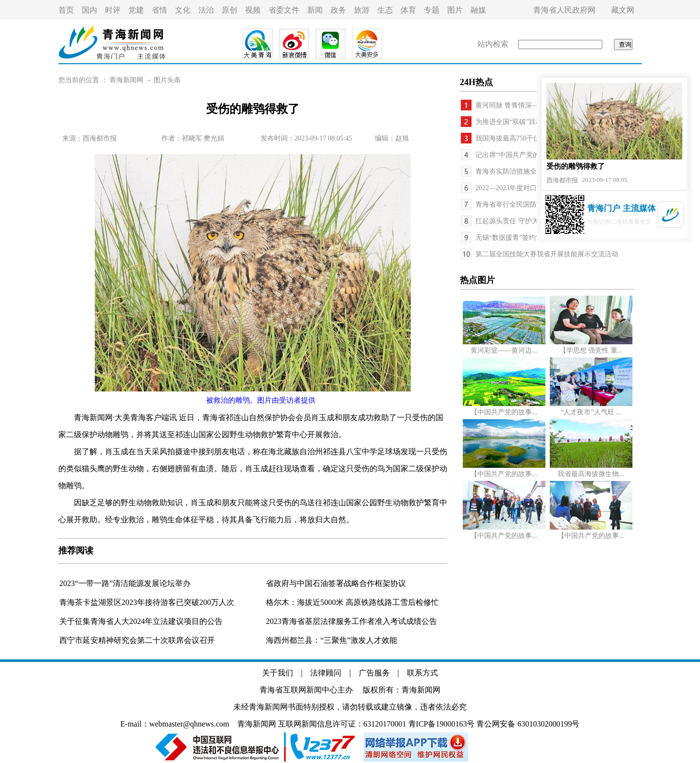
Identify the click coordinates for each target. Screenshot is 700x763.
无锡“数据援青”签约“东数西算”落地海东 (536, 238)
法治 (206, 10)
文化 (183, 10)
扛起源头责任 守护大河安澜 (517, 221)
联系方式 (422, 673)
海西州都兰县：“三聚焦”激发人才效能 (332, 640)
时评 (113, 10)
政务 (338, 10)
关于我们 (278, 673)
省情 (159, 10)
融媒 (478, 10)
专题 (432, 10)
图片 (455, 10)
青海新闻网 (126, 80)
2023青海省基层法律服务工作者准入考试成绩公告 (351, 621)
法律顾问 (326, 673)
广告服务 (374, 673)
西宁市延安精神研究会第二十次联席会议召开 (137, 640)
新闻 (315, 10)
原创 (229, 10)
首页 (66, 10)
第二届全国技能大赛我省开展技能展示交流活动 (547, 254)
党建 (136, 10)
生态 (385, 10)
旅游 (362, 10)
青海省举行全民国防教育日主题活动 (530, 204)
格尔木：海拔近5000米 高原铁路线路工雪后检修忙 (352, 602)
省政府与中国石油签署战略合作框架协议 (336, 583)
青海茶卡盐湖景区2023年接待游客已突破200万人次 (147, 602)
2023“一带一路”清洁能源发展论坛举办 (125, 583)
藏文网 (623, 10)
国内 (89, 10)
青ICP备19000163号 (442, 724)
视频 (253, 10)
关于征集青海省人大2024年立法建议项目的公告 (141, 621)
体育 (408, 10)
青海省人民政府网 (564, 10)
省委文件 (284, 10)
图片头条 (167, 80)
